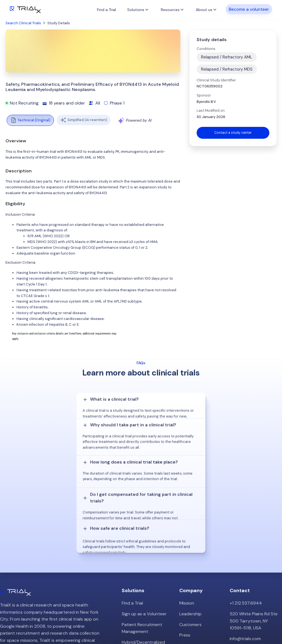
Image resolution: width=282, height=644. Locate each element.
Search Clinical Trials (23, 23)
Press (185, 554)
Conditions (206, 49)
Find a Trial (106, 10)
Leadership (190, 533)
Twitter (248, 623)
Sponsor (204, 95)
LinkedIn (269, 623)
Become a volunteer (249, 9)
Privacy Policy (193, 575)
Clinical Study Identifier (216, 80)
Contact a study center (233, 133)
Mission (187, 522)
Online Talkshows (139, 579)
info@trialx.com (245, 558)
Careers (187, 565)
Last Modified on (211, 110)
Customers (190, 543)
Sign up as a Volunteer (144, 533)
